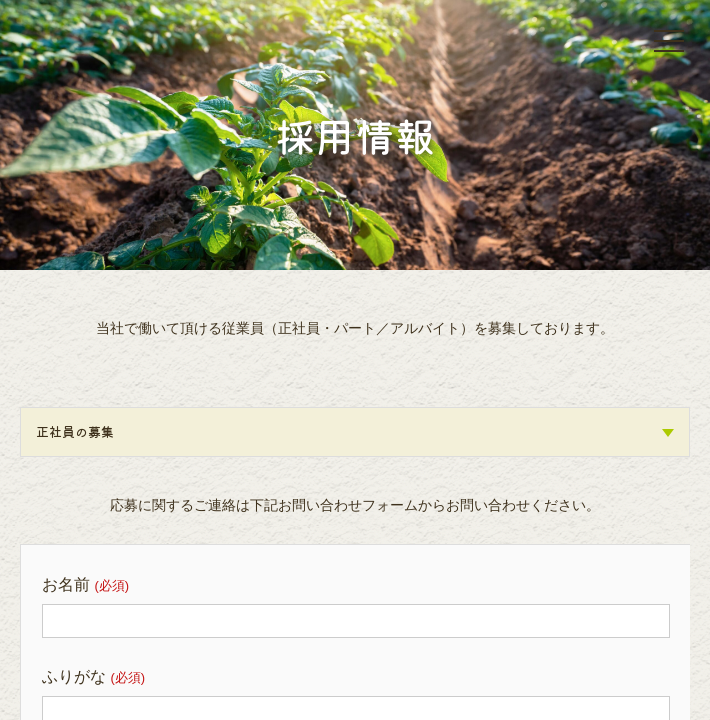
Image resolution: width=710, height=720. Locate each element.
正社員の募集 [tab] (355, 431)
